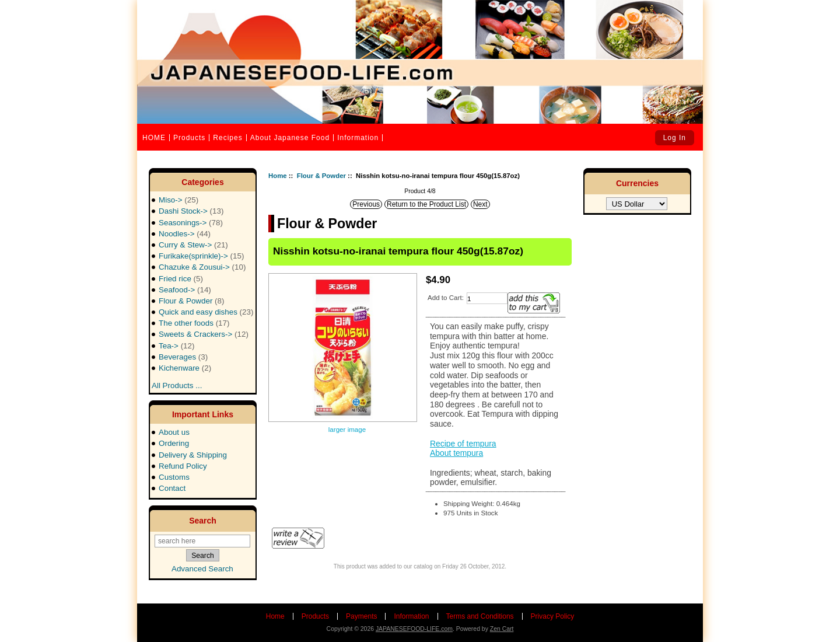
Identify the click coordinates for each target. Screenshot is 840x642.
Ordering (174, 443)
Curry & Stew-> (193, 245)
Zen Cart (502, 629)
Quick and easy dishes (206, 312)
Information (358, 138)
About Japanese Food (290, 138)
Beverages (183, 357)
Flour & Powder (321, 176)
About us (174, 432)
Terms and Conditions (480, 616)
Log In (675, 138)
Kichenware (185, 368)
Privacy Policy (553, 616)
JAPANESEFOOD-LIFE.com (414, 629)
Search (203, 521)
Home (278, 176)
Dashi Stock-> (191, 211)
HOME (154, 138)
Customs (174, 477)
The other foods (194, 323)
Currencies (637, 183)
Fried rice (181, 279)
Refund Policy (183, 466)
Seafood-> (185, 290)
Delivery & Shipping (193, 455)
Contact (172, 488)
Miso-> (178, 200)
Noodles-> (185, 234)
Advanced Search (202, 569)
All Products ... (177, 382)
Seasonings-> (191, 223)
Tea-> (177, 346)
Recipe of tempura (463, 444)
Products (189, 138)
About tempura (456, 453)
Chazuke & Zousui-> (202, 267)
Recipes (228, 138)
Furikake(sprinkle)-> (201, 256)
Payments (361, 616)
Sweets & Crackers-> (204, 334)
